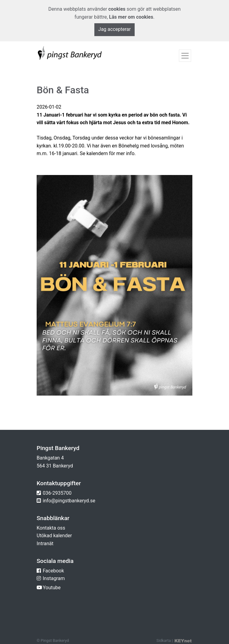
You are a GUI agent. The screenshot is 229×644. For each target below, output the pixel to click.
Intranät (45, 543)
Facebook (53, 571)
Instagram (54, 578)
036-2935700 (57, 493)
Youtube (52, 588)
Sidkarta (164, 640)
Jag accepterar (114, 29)
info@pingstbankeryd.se (69, 501)
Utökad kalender (54, 536)
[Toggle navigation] (185, 56)
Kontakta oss (51, 528)
